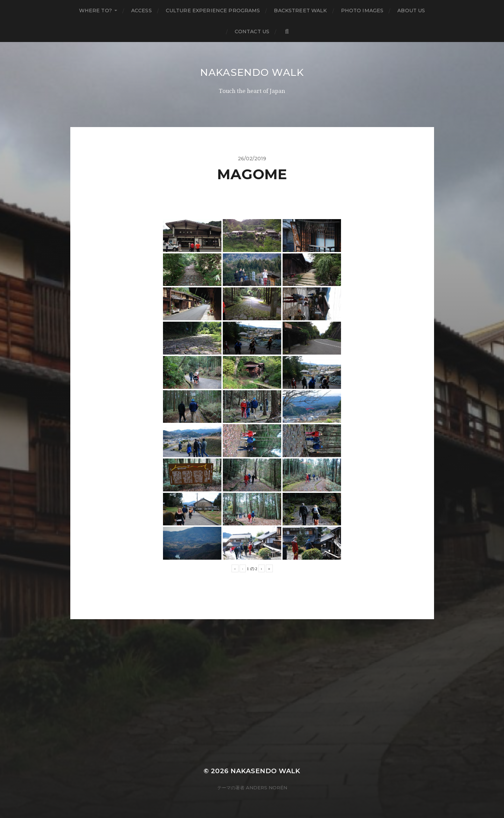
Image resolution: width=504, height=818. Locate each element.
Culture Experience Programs (213, 11)
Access (141, 11)
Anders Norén (267, 788)
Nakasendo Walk (252, 72)
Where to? (95, 11)
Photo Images (362, 11)
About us (411, 11)
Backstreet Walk (300, 11)
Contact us (252, 32)
